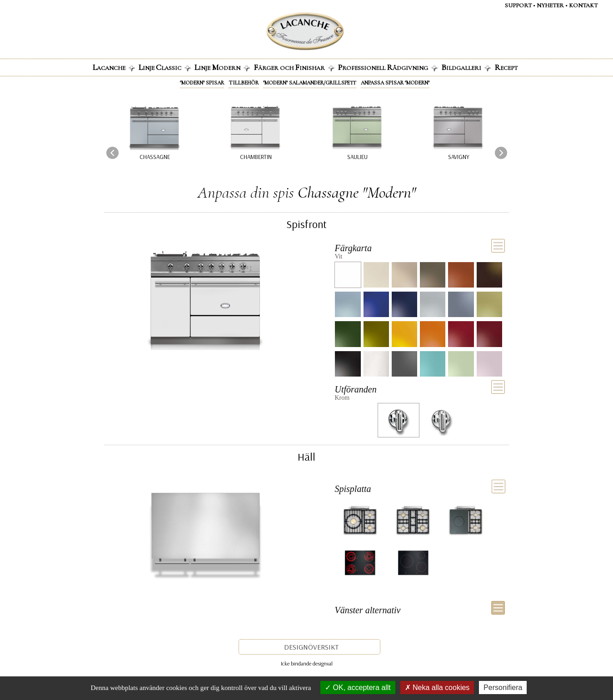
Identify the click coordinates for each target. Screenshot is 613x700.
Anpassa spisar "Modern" (395, 83)
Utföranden (355, 389)
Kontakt (583, 5)
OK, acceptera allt (358, 688)
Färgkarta (353, 248)
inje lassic (165, 67)
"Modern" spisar (202, 83)
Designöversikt (311, 647)
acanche (114, 67)
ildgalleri (466, 67)
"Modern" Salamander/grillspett (310, 83)
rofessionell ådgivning (388, 67)
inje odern (222, 67)
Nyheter (550, 5)
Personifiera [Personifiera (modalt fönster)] (503, 688)
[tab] (420, 250)
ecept (506, 67)
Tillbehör (244, 83)
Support (518, 5)
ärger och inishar (294, 67)
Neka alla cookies (437, 688)
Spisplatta (353, 489)
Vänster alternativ (367, 610)
